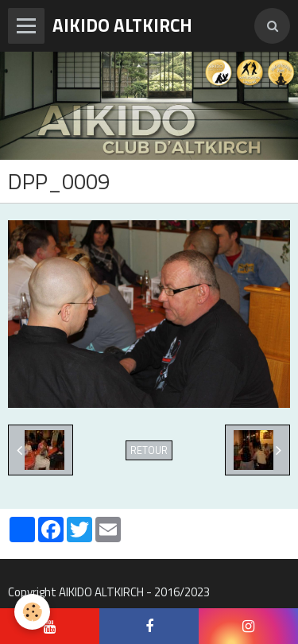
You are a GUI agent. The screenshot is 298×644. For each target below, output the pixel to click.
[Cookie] (32, 612)
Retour (149, 450)
